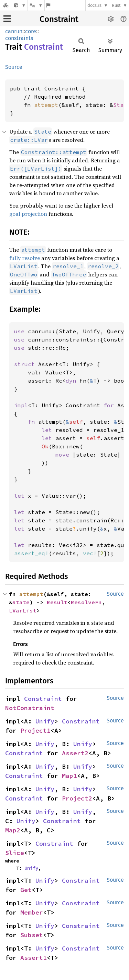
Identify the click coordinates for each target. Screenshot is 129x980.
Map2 (13, 830)
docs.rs (94, 5)
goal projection (28, 214)
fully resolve (25, 258)
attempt (46, 105)
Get (26, 890)
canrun (14, 31)
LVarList (23, 610)
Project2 (77, 798)
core (31, 31)
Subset (32, 935)
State (21, 602)
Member (32, 912)
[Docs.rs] (6, 5)
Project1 (35, 730)
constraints (19, 38)
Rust (116, 5)
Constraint (59, 19)
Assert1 (34, 958)
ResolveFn (86, 602)
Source (14, 67)
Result (57, 602)
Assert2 (75, 753)
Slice (15, 853)
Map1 (69, 776)
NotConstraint (30, 708)
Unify (45, 721)
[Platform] (36, 5)
